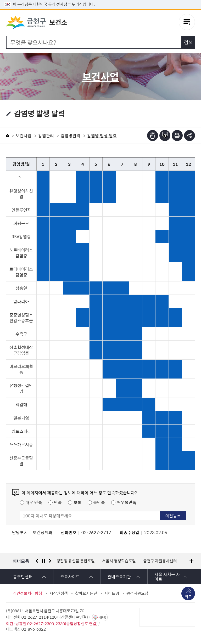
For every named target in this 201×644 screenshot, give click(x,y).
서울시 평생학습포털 (119, 561)
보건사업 (24, 135)
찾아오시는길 (86, 593)
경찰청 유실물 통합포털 (76, 561)
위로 (188, 597)
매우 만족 (34, 502)
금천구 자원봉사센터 (160, 561)
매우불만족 (127, 502)
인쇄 (177, 135)
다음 (50, 561)
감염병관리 (71, 135)
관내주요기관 (119, 577)
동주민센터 (23, 577)
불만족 (99, 502)
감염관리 (46, 135)
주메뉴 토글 (187, 23)
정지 (43, 561)
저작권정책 (59, 593)
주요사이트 (70, 577)
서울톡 (102, 617)
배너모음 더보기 (191, 561)
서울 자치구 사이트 (167, 577)
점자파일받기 (165, 135)
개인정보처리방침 (27, 593)
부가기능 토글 (189, 135)
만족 (58, 502)
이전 (37, 561)
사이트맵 (112, 593)
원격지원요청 (137, 593)
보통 (77, 502)
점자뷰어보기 (153, 135)
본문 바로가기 (100, 0)
